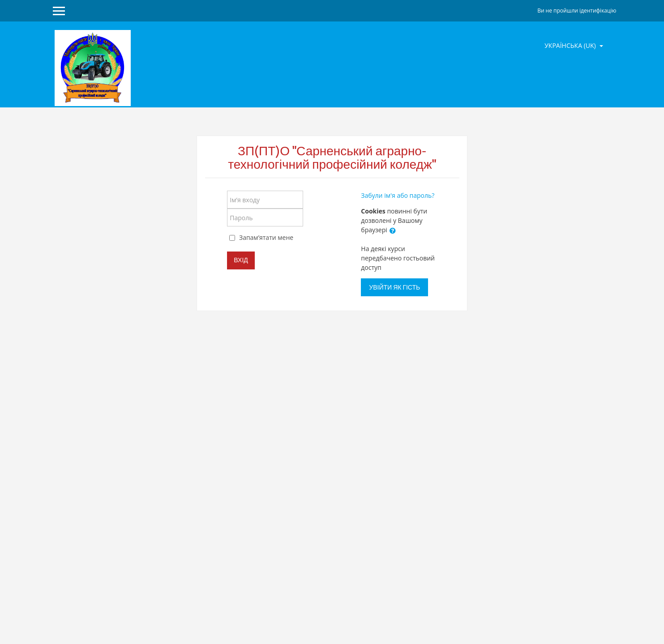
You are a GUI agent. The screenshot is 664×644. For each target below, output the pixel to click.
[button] (393, 230)
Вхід (241, 260)
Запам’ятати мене (266, 237)
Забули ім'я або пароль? (398, 195)
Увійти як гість (394, 287)
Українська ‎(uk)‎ (571, 45)
